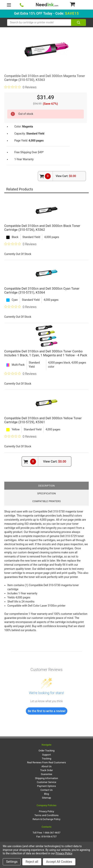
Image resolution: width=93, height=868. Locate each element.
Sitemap (46, 798)
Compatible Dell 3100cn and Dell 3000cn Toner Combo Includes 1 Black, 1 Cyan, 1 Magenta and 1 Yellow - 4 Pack (46, 353)
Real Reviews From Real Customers (47, 762)
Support (46, 755)
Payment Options (46, 786)
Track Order (46, 770)
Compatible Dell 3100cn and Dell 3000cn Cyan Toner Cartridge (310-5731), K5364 (42, 291)
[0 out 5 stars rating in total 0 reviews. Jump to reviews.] (20, 87)
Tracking (47, 759)
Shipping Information (46, 778)
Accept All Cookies (59, 862)
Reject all (32, 862)
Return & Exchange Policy (46, 819)
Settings (12, 862)
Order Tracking (47, 751)
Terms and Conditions (46, 815)
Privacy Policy (47, 811)
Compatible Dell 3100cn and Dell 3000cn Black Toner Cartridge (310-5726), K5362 (42, 228)
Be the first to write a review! (47, 711)
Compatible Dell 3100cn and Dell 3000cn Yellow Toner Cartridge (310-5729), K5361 (43, 420)
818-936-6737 (49, 837)
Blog (46, 794)
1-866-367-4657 (52, 833)
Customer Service (46, 782)
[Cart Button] (78, 4)
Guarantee (47, 774)
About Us (46, 766)
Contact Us (47, 790)
